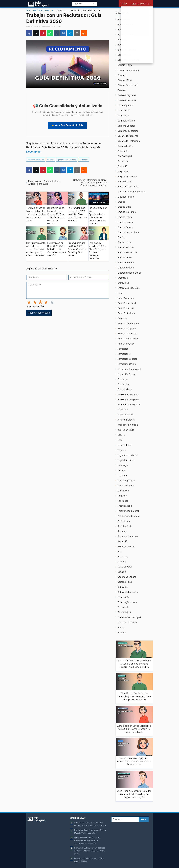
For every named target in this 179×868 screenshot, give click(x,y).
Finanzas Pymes (126, 344)
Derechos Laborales (128, 131)
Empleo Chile (124, 207)
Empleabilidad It (126, 197)
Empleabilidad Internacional (132, 192)
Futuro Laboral (125, 389)
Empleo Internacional (128, 232)
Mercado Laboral (126, 486)
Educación (123, 166)
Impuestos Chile (126, 415)
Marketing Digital (126, 481)
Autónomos (123, 30)
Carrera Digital (125, 65)
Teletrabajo (123, 607)
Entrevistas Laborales (129, 288)
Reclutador (83, 160)
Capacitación (124, 55)
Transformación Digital (129, 617)
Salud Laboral (125, 567)
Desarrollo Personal (128, 136)
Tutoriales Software (127, 622)
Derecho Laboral (126, 126)
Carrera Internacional (128, 70)
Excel (120, 293)
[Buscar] (94, 4)
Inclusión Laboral (126, 420)
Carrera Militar (125, 80)
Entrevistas (123, 283)
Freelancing (123, 384)
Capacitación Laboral (128, 60)
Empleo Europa (125, 227)
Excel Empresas (126, 308)
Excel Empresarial (127, 303)
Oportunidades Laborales (67, 160)
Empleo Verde (125, 257)
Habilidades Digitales (128, 399)
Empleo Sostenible (127, 252)
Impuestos (123, 410)
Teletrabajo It (124, 612)
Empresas (123, 278)
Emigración (123, 171)
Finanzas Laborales (128, 333)
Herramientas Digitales (129, 405)
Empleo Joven (125, 242)
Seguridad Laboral (127, 577)
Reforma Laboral (126, 546)
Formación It (124, 354)
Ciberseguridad (125, 106)
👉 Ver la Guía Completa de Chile (68, 125)
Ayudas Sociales (126, 34)
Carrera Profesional (127, 85)
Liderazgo (123, 465)
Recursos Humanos (128, 536)
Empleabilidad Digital (128, 187)
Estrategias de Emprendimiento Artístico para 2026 (44, 182)
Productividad (125, 506)
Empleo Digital (125, 217)
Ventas (121, 628)
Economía (123, 161)
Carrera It (122, 75)
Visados (122, 633)
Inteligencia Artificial (128, 425)
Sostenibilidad (125, 582)
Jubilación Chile (126, 430)
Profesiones (124, 521)
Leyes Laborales (126, 460)
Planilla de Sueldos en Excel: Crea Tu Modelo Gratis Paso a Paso (90, 831)
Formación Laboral (127, 359)
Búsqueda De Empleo (36, 160)
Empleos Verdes (126, 263)
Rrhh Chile (123, 556)
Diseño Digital (125, 156)
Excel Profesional (126, 313)
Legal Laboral (124, 445)
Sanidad (122, 572)
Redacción (123, 541)
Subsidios (123, 587)
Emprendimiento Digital (129, 273)
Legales (122, 450)
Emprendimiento (126, 268)
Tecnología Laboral (127, 602)
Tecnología (123, 597)
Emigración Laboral (127, 176)
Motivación (123, 491)
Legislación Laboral (128, 455)
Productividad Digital (128, 511)
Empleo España (125, 222)
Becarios (122, 40)
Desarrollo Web (125, 146)
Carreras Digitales (127, 95)
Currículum (123, 116)
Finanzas (122, 318)
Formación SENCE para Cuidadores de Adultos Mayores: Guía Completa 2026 (90, 851)
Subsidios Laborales (128, 592)
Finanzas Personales (128, 339)
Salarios (122, 562)
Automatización (125, 24)
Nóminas (122, 496)
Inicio (124, 4)
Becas (121, 45)
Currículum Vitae (126, 121)
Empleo (121, 202)
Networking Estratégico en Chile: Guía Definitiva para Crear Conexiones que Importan (90, 183)
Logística (122, 475)
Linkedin (50, 160)
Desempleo (123, 151)
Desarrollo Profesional (129, 141)
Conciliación (124, 111)
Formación (123, 349)
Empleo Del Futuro (127, 212)
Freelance (123, 379)
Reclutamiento (125, 526)
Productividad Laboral (129, 516)
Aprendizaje (124, 19)
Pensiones (123, 501)
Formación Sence (127, 374)
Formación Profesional (129, 369)
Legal (120, 440)
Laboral (121, 435)
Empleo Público (126, 247)
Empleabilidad (125, 181)
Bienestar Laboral (127, 50)
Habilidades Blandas (128, 394)
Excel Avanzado (126, 298)
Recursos (122, 531)
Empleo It (122, 237)
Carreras (122, 90)
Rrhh (120, 552)
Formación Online (127, 364)
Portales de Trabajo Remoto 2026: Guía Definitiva (89, 860)
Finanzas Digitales (127, 329)
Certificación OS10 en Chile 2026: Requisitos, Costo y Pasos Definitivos (90, 824)
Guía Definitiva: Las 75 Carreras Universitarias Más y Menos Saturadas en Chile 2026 (88, 840)
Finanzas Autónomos (128, 323)
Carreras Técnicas (127, 100)
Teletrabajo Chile (140, 4)
